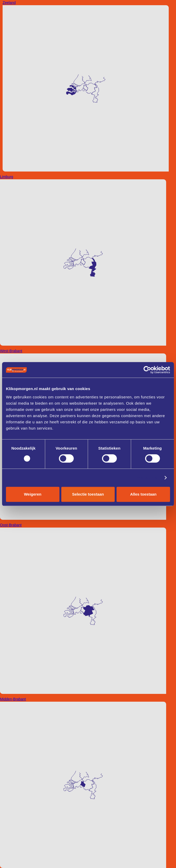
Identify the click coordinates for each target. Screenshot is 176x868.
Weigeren (33, 494)
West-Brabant (11, 351)
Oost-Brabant (11, 525)
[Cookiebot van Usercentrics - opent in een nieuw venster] (147, 370)
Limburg (7, 177)
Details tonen (147, 478)
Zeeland (9, 3)
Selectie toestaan (88, 494)
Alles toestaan (143, 494)
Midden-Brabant (13, 699)
